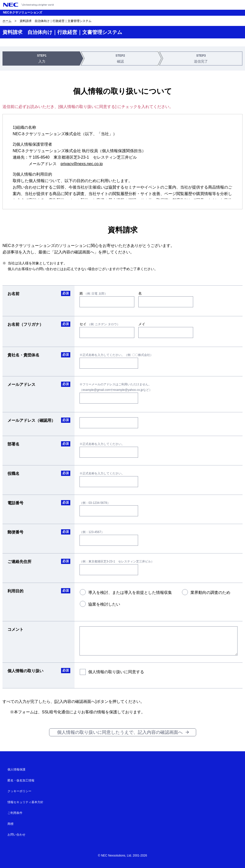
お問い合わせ (16, 835)
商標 (10, 824)
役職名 (13, 474)
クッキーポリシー (19, 791)
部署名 (13, 444)
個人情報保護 (16, 769)
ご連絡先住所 (19, 562)
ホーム (7, 21)
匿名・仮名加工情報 (21, 780)
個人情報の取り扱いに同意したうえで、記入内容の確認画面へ (120, 732)
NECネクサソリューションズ (23, 12)
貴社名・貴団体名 (23, 355)
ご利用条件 (15, 813)
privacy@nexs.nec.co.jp (82, 164)
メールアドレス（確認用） (31, 420)
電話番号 (15, 503)
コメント (15, 629)
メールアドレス (21, 384)
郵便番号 (15, 532)
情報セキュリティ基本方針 (25, 802)
